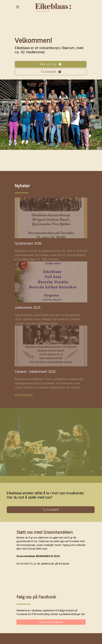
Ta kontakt (51, 72)
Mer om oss (51, 64)
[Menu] (18, 7)
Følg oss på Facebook (51, 622)
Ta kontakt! (51, 510)
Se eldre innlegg (24, 395)
